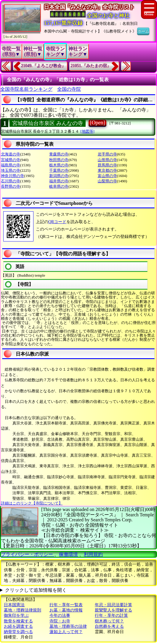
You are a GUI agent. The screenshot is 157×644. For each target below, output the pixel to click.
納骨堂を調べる (18, 632)
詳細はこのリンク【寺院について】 (32, 503)
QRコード (57, 222)
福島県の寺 (11, 165)
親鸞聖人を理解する (113, 610)
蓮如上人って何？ (66, 632)
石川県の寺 (11, 181)
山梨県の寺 (107, 181)
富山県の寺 (107, 176)
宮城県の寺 (11, 160)
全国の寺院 (69, 89)
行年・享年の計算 (111, 615)
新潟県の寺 (59, 176)
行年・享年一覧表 (66, 605)
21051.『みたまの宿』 (91, 66)
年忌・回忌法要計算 (113, 605)
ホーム (143, 31)
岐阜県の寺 (59, 186)
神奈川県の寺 (12, 176)
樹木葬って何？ (109, 621)
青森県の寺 (59, 154)
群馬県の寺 (107, 165)
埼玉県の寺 (11, 170)
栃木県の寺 (59, 165)
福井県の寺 (59, 181)
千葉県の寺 (59, 170)
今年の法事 (60, 615)
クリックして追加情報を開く (36, 590)
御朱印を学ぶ (16, 615)
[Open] (98, 123)
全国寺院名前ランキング (26, 89)
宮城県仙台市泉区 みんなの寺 (48, 123)
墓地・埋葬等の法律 (68, 626)
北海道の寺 (11, 154)
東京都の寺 (107, 170)
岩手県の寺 (107, 154)
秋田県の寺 (59, 160)
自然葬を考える (109, 626)
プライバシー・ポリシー (28, 554)
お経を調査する (18, 626)
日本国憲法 (14, 605)
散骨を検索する (18, 621)
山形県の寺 (107, 160)
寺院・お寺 (60, 621)
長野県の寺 (11, 186)
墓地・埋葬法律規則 (23, 610)
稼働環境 (68, 554)
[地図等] (87, 131)
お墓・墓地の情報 (66, 610)
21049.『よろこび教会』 (43, 66)
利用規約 (93, 554)
